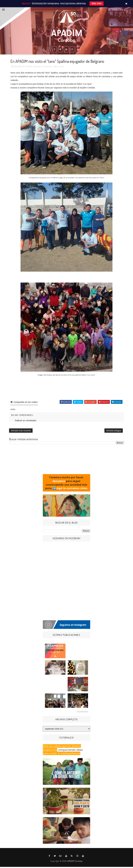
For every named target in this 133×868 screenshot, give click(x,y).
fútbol (56, 68)
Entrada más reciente (21, 432)
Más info (97, 4)
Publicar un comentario (26, 422)
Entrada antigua (114, 432)
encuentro (47, 68)
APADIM (29, 68)
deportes (38, 68)
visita (62, 68)
